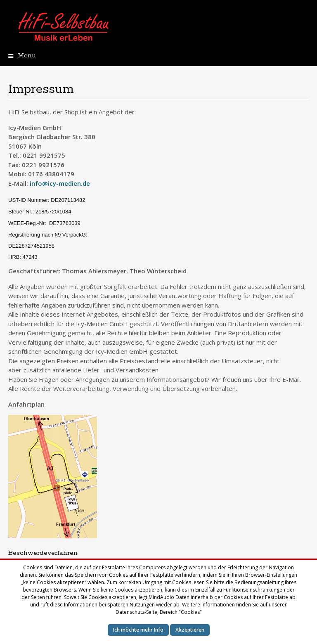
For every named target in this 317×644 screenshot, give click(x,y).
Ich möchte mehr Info (138, 630)
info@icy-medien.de (60, 183)
